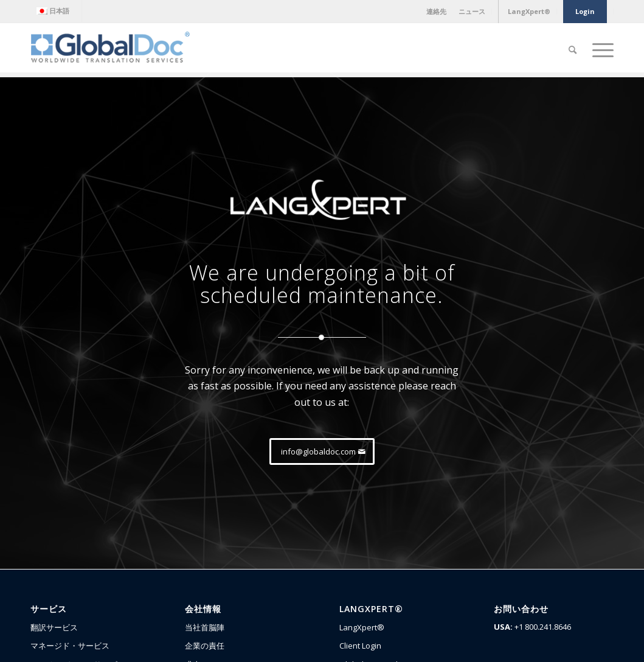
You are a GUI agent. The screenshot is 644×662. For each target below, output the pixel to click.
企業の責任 (205, 646)
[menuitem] (56, 11)
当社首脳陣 (205, 627)
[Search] (573, 50)
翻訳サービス (54, 627)
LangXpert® (362, 627)
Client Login (360, 646)
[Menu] (599, 50)
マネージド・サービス (70, 646)
